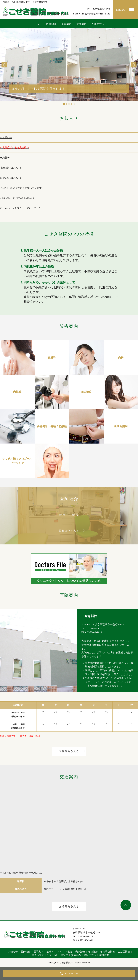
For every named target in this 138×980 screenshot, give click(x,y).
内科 (59, 952)
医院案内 (67, 24)
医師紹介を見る (69, 531)
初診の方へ (98, 24)
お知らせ (13, 952)
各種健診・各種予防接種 (101, 952)
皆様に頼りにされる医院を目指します (38, 89)
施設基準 (104, 955)
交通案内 (82, 24)
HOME (37, 24)
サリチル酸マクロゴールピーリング (49, 955)
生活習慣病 (124, 952)
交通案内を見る (69, 906)
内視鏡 (69, 952)
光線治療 (80, 952)
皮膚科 (50, 952)
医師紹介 (51, 24)
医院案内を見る (69, 751)
